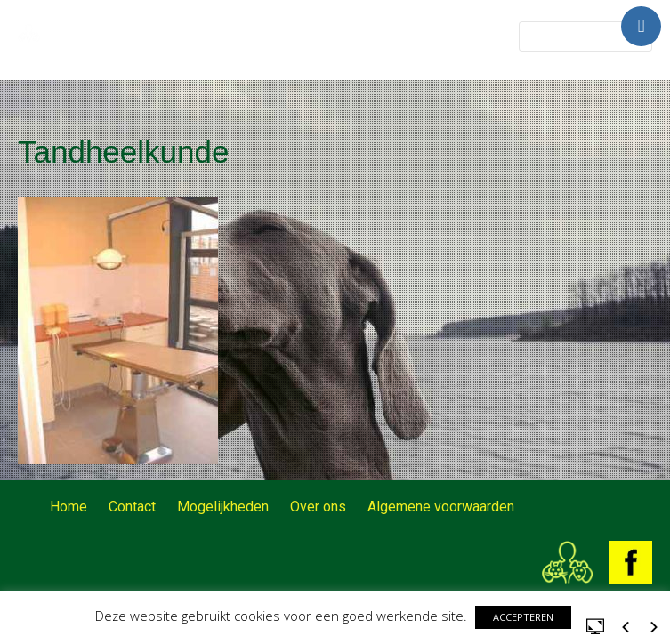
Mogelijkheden (223, 507)
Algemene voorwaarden (441, 507)
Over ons (318, 507)
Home (69, 507)
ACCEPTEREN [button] (523, 617)
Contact (132, 507)
